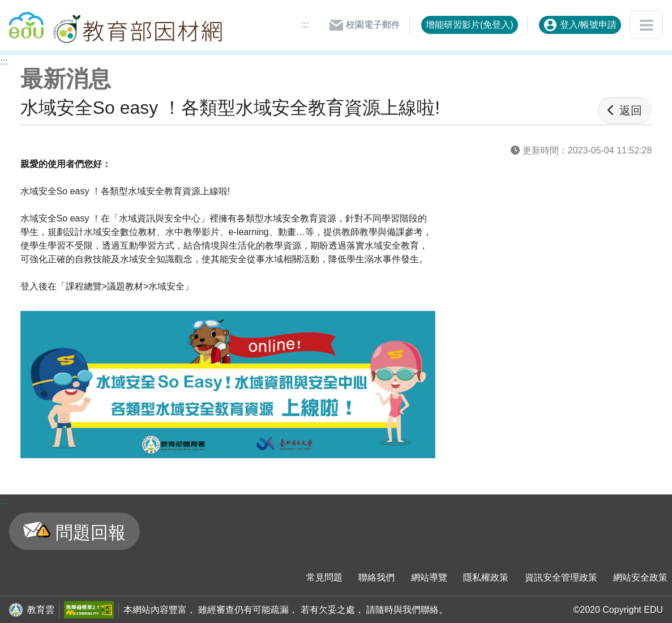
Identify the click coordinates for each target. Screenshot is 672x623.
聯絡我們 (376, 577)
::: (305, 25)
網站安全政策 (640, 577)
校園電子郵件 (365, 25)
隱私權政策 (486, 577)
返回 (625, 110)
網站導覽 (429, 577)
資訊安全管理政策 (561, 577)
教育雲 (41, 610)
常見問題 (324, 577)
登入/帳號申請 (580, 25)
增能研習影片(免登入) (470, 25)
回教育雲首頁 (26, 20)
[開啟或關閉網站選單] (647, 25)
